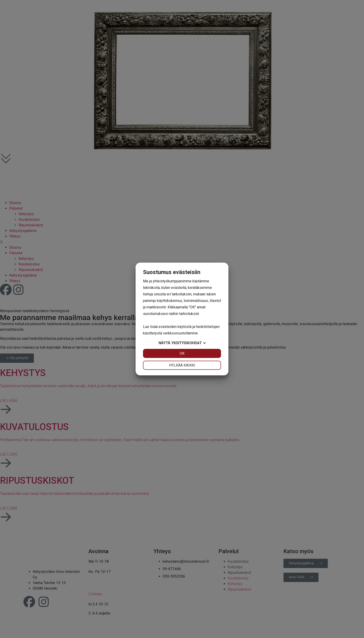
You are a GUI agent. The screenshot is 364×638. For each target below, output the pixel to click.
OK (182, 353)
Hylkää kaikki (182, 365)
